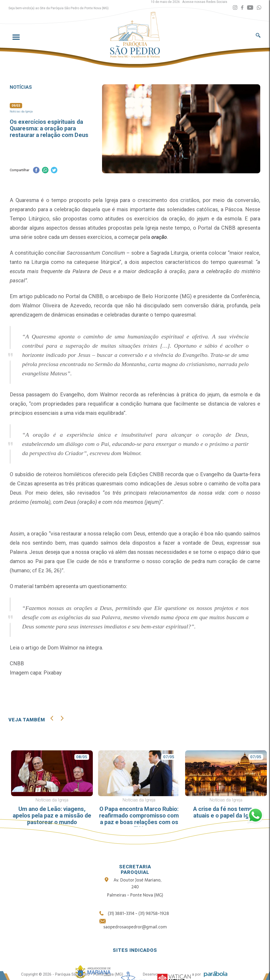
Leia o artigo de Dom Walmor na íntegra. (56, 648)
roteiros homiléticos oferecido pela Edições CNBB (103, 474)
